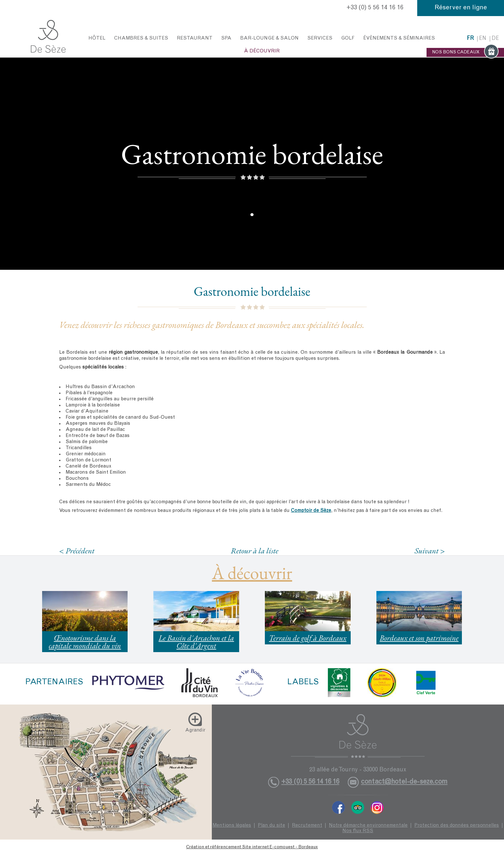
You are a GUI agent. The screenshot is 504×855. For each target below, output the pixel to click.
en (483, 39)
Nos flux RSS (358, 831)
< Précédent (77, 551)
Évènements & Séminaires (399, 38)
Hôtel (97, 38)
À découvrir (262, 51)
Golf (348, 38)
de (495, 39)
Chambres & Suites (141, 38)
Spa (226, 38)
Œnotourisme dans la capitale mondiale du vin (85, 642)
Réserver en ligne (461, 8)
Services (320, 38)
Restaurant (195, 38)
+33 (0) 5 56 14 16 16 (375, 8)
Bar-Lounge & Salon (269, 38)
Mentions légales (232, 826)
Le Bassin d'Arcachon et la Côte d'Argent (196, 642)
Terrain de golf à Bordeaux (308, 638)
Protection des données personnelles (457, 826)
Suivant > (430, 551)
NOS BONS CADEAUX (465, 52)
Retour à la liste (255, 550)
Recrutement (307, 826)
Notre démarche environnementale (368, 826)
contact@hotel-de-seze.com (404, 782)
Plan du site (271, 826)
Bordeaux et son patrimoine (419, 638)
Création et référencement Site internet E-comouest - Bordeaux (252, 847)
